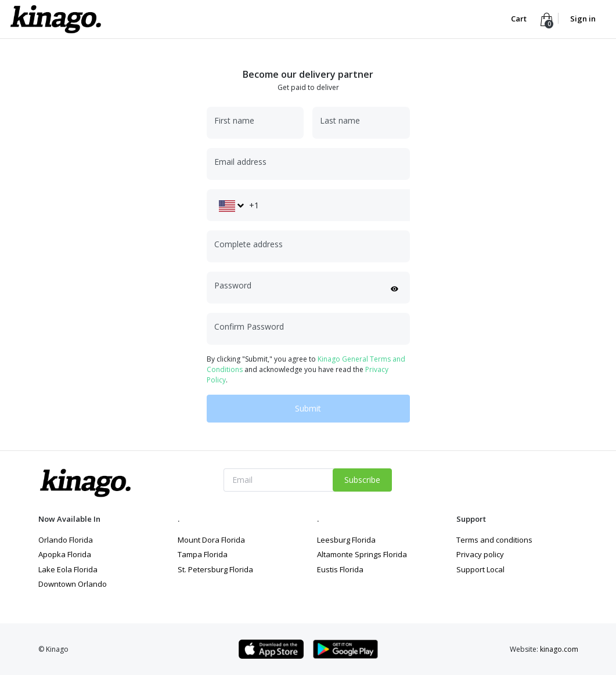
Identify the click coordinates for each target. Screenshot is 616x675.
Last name (340, 120)
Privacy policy (480, 554)
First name (234, 120)
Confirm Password (249, 326)
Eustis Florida (340, 569)
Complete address (248, 244)
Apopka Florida (65, 554)
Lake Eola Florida (68, 569)
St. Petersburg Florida (215, 569)
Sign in (583, 19)
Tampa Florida (203, 554)
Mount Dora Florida (211, 540)
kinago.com (559, 649)
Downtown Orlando (73, 584)
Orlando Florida (66, 540)
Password (233, 285)
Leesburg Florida (346, 540)
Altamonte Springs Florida (362, 554)
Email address (240, 162)
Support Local (480, 569)
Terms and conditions (494, 540)
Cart (520, 19)
